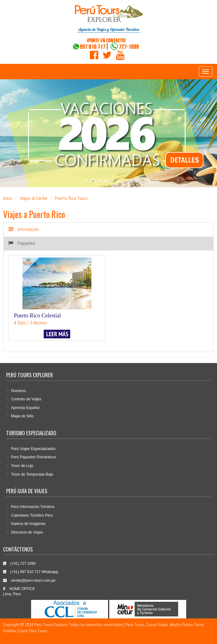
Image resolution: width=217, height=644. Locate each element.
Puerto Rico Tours (71, 198)
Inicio (8, 198)
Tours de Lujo (22, 466)
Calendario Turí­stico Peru (32, 515)
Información (24, 229)
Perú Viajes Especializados (33, 449)
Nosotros (18, 391)
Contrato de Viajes (26, 399)
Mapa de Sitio (22, 416)
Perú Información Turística (33, 507)
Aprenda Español (25, 408)
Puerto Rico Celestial (37, 316)
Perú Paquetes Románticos (34, 457)
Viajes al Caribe (34, 198)
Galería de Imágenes (28, 524)
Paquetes (22, 243)
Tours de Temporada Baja (32, 474)
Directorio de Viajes (27, 532)
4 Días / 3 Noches (30, 323)
